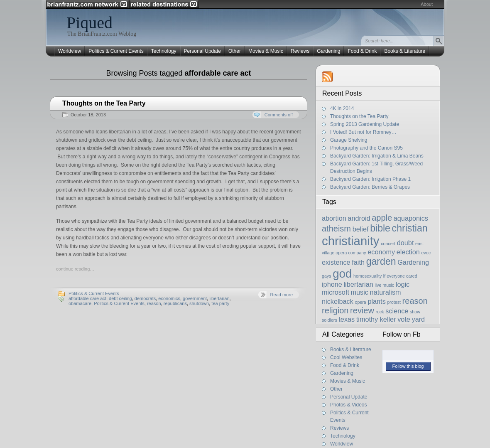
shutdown (199, 303)
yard (419, 319)
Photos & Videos (349, 405)
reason (154, 303)
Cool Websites (346, 357)
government (195, 298)
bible (380, 228)
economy (381, 252)
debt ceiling (120, 298)
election (408, 252)
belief (361, 229)
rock (380, 312)
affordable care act (87, 298)
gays (327, 276)
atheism (336, 229)
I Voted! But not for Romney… (363, 132)
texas (347, 319)
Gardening (328, 51)
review (362, 310)
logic (403, 284)
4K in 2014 (342, 108)
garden (381, 261)
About (427, 4)
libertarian (219, 298)
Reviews (300, 51)
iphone (332, 284)
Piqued (89, 23)
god (342, 274)
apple (382, 218)
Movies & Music (266, 51)
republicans (175, 303)
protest (394, 302)
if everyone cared (400, 276)
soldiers (330, 320)
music (360, 292)
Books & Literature (405, 51)
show (415, 312)
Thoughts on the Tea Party (104, 103)
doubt (405, 243)
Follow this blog (408, 366)
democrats (145, 298)
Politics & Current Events (116, 51)
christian (410, 228)
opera (361, 302)
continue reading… (75, 269)
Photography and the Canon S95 (366, 148)
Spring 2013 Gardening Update (365, 124)
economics (169, 298)
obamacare (80, 303)
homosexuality (367, 276)
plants (376, 301)
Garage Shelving (349, 140)
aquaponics (411, 218)
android (359, 218)
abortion (334, 218)
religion (335, 310)
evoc (426, 253)
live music (384, 285)
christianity (351, 241)
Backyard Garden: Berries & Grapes (370, 187)
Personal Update (202, 51)
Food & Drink (362, 51)
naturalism (386, 292)
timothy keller (376, 319)
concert (388, 244)
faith (358, 262)
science (397, 311)
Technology (164, 51)
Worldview (70, 51)
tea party (220, 303)
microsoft (336, 292)
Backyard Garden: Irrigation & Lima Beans (377, 156)
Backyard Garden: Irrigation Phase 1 (370, 179)
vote (404, 319)
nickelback (338, 301)
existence (336, 262)
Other (235, 51)
